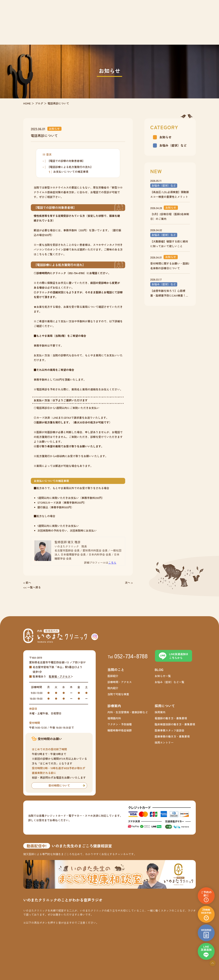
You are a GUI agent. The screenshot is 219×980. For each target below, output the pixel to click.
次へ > (129, 583)
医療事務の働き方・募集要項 (172, 736)
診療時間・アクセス (120, 682)
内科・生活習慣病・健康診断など (128, 712)
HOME (27, 103)
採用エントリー (164, 742)
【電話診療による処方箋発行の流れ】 (70, 167)
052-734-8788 (131, 656)
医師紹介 (113, 676)
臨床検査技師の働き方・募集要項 (175, 724)
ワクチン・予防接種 (120, 724)
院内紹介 (113, 688)
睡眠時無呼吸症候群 (120, 730)
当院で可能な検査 (118, 694)
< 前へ (27, 583)
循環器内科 (114, 718)
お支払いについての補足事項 (71, 172)
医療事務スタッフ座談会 (169, 730)
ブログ (39, 103)
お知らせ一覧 (163, 676)
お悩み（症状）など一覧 (169, 682)
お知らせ (165, 137)
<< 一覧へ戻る (32, 587)
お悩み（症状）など (173, 145)
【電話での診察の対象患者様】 (66, 161)
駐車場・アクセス (60, 676)
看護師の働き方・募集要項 (171, 718)
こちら (112, 562)
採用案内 (160, 712)
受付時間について (59, 785)
